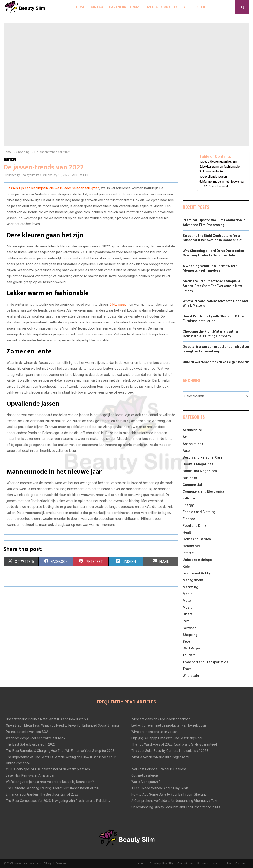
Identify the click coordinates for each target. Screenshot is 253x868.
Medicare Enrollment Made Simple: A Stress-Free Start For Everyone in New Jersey (212, 286)
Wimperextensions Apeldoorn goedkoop (161, 719)
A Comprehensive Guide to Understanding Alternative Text (174, 801)
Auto (186, 451)
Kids (186, 567)
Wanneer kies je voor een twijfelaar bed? (36, 738)
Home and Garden (197, 539)
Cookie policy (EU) (161, 864)
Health (188, 532)
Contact (97, 7)
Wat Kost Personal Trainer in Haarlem (159, 769)
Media (188, 594)
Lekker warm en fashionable (221, 167)
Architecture (192, 430)
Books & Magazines (198, 464)
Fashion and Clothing (199, 512)
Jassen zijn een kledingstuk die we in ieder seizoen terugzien (53, 188)
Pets (186, 621)
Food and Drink (194, 526)
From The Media (144, 7)
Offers (188, 614)
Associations (193, 444)
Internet (189, 553)
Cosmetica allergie (145, 775)
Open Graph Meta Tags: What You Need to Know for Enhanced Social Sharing (62, 725)
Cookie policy (173, 7)
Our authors (185, 864)
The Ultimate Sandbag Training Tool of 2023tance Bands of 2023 (54, 788)
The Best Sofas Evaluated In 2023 (31, 744)
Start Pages (192, 648)
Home (81, 7)
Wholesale (191, 676)
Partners (118, 7)
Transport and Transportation (205, 662)
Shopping (10, 159)
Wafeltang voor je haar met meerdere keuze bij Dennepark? (50, 782)
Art (185, 437)
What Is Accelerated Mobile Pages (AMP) (161, 757)
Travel (188, 669)
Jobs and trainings (197, 560)
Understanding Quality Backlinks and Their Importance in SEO (176, 807)
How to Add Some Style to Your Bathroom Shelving (169, 794)
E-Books (189, 498)
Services (190, 628)
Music (187, 607)
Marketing (191, 587)
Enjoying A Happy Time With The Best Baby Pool (167, 738)
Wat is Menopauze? (146, 782)
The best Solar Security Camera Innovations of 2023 (170, 751)
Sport (187, 642)
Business (190, 478)
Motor (187, 601)
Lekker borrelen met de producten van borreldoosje (169, 725)
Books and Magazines (200, 471)
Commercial (192, 485)
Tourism (189, 655)
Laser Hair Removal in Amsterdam (31, 775)
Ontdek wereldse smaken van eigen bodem (216, 362)
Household (191, 546)
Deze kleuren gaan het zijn (220, 162)
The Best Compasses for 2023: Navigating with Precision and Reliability (58, 801)
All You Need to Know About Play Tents (160, 788)
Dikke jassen (119, 305)
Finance (189, 519)
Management (193, 580)
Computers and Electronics (204, 491)
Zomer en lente (213, 171)
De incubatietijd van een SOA (27, 732)
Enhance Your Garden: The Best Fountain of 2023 (42, 794)
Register (197, 7)
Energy (188, 505)
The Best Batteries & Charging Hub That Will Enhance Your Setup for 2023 (60, 751)
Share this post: (219, 186)
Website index (222, 864)
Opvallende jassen (215, 177)
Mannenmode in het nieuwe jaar (224, 181)
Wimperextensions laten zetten (154, 732)
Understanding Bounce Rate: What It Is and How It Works (47, 719)
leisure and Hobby (197, 573)
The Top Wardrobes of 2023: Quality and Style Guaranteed (174, 744)
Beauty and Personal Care (203, 457)
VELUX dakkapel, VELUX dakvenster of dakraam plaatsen (48, 769)
